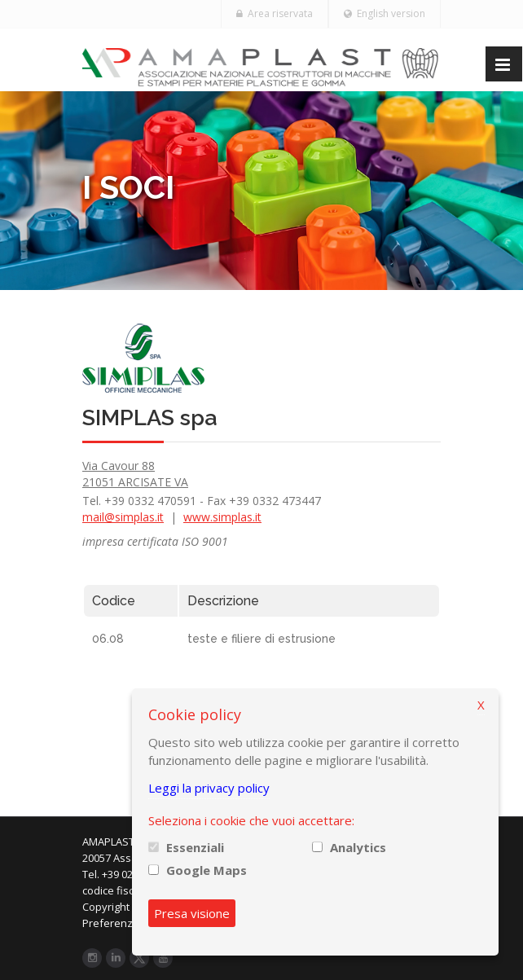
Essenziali (195, 847)
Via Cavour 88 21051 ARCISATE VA (135, 474)
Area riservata (275, 13)
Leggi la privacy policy (209, 788)
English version (385, 13)
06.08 (108, 639)
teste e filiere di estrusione (261, 639)
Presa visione (192, 913)
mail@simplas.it (123, 517)
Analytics (358, 847)
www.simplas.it (222, 517)
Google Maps (207, 870)
